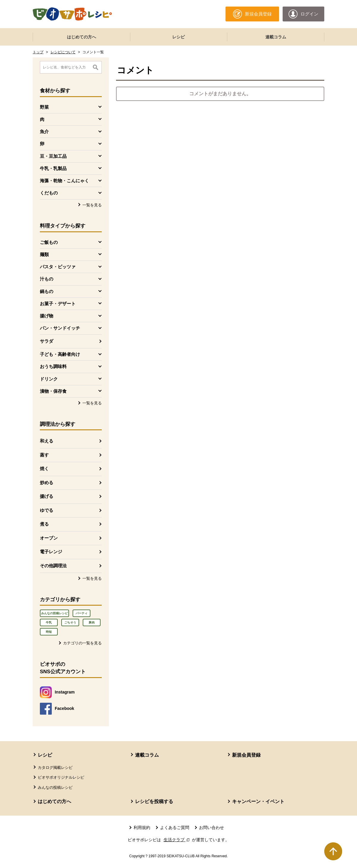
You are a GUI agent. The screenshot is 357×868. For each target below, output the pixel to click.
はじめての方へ (82, 37)
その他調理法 (53, 566)
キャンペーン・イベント (258, 801)
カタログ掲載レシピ (55, 768)
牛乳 (49, 622)
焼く (44, 469)
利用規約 (142, 828)
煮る (44, 524)
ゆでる (47, 510)
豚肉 (92, 622)
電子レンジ (51, 552)
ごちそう (70, 622)
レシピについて (63, 52)
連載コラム (276, 37)
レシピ (178, 37)
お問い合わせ (212, 828)
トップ (38, 52)
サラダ (47, 341)
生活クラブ (177, 840)
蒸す (44, 455)
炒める (47, 483)
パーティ (82, 613)
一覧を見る (92, 205)
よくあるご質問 (175, 828)
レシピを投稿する (154, 801)
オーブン (49, 538)
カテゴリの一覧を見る (82, 643)
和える (47, 441)
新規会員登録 (246, 755)
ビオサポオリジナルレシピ (61, 777)
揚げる (47, 496)
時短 (49, 632)
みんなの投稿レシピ (54, 613)
